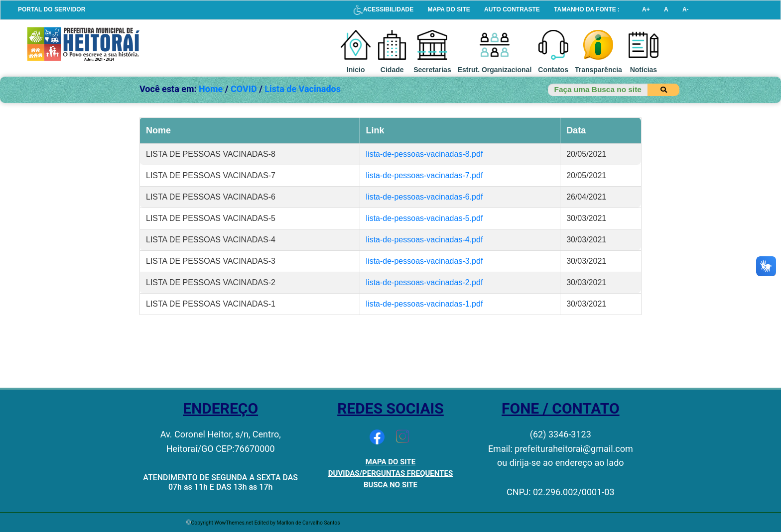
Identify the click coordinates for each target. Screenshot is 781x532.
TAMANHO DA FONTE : (587, 9)
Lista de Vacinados (303, 89)
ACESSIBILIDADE (383, 9)
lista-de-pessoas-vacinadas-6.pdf (425, 197)
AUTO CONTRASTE (512, 9)
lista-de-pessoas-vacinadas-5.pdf (425, 218)
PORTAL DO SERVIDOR (52, 9)
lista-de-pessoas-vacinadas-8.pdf (425, 154)
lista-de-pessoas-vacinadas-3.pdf (425, 261)
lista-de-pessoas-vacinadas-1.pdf (425, 304)
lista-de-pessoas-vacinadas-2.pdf (425, 282)
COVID (244, 89)
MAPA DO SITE (449, 9)
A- (686, 9)
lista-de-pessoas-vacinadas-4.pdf (425, 240)
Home (211, 89)
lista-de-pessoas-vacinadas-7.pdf (425, 175)
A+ (646, 9)
